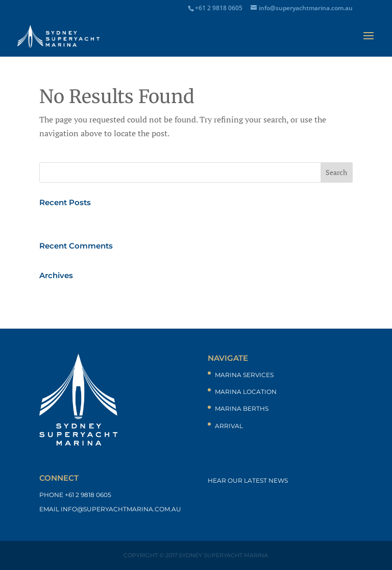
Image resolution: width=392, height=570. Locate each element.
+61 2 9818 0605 (88, 495)
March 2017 (61, 292)
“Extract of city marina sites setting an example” (127, 219)
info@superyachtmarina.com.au (121, 509)
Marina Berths (242, 408)
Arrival (229, 426)
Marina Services (244, 375)
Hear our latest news (248, 480)
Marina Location (246, 392)
